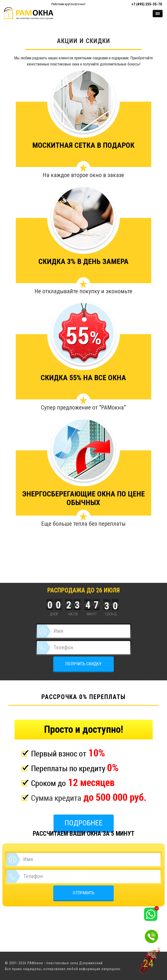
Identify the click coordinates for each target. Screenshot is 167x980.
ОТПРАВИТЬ (84, 893)
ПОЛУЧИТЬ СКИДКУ (83, 664)
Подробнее (84, 823)
